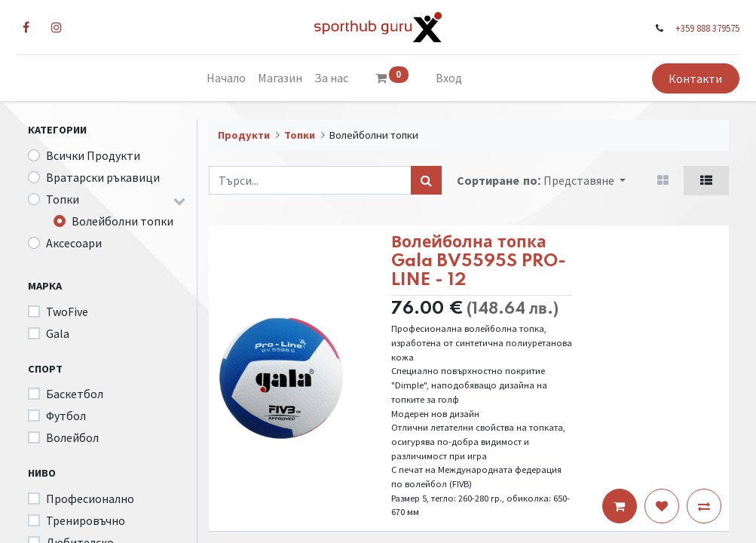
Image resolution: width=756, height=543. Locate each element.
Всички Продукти (93, 155)
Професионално (90, 499)
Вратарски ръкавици (103, 177)
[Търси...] (426, 180)
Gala (58, 333)
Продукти (244, 135)
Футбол (66, 416)
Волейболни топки (122, 221)
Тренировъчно (86, 520)
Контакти (685, 78)
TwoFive (67, 311)
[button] (585, 180)
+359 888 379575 (697, 28)
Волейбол (72, 437)
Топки (63, 199)
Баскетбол (75, 394)
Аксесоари (74, 243)
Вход (449, 78)
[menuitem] (226, 78)
